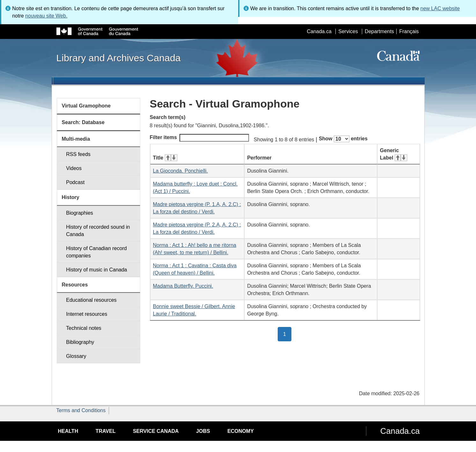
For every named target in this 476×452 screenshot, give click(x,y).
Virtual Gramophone (86, 106)
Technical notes (84, 328)
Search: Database (83, 122)
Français (409, 31)
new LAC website (440, 8)
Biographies (80, 213)
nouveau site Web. (46, 16)
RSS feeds (78, 154)
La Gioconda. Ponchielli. (181, 171)
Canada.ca (319, 31)
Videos (74, 168)
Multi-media (76, 139)
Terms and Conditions (81, 410)
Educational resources (91, 300)
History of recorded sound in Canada (98, 231)
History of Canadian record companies (96, 252)
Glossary (76, 356)
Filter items (199, 138)
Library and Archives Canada (119, 58)
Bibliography (80, 342)
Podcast (75, 182)
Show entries (343, 139)
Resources (75, 285)
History (71, 197)
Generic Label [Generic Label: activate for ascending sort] (394, 154)
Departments (379, 31)
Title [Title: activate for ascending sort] (165, 158)
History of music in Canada (96, 270)
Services (348, 31)
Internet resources (87, 314)
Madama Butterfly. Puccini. (183, 286)
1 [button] (287, 334)
